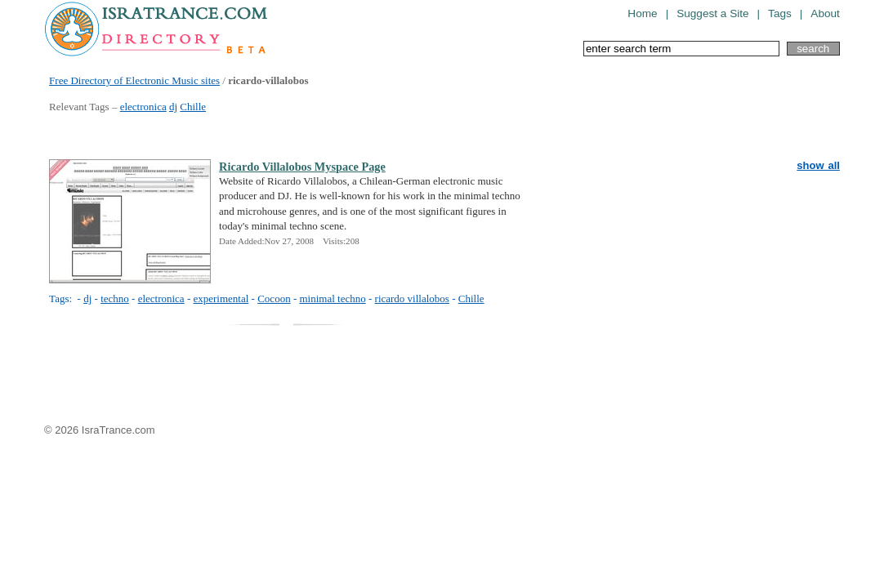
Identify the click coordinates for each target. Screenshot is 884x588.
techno (115, 298)
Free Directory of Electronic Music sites (134, 80)
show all (818, 165)
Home (642, 13)
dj (173, 107)
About (825, 13)
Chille (193, 107)
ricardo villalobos (412, 298)
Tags (780, 13)
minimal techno (332, 298)
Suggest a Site (712, 13)
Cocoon (274, 298)
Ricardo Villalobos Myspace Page (302, 167)
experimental (221, 298)
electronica (143, 107)
